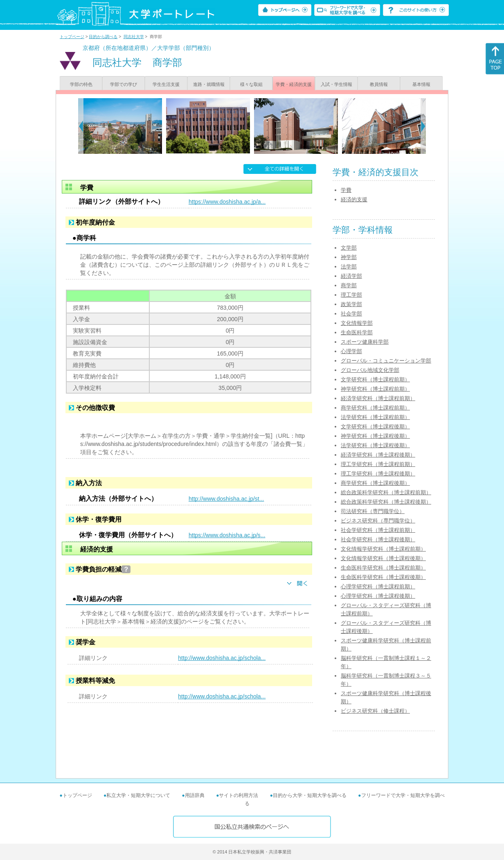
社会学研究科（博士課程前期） (378, 530)
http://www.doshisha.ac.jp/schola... (222, 658)
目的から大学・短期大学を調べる (310, 795)
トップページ (72, 37)
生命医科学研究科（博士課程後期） (383, 577)
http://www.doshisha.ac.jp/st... (226, 499)
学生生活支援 (166, 84)
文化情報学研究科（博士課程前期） (383, 549)
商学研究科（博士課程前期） (375, 408)
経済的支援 (354, 199)
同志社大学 (134, 37)
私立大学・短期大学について (138, 795)
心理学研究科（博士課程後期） (378, 596)
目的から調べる (103, 37)
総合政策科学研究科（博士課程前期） (386, 492)
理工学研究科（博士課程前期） (378, 464)
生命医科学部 (357, 332)
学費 (346, 190)
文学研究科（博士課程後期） (375, 427)
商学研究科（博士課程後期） (375, 483)
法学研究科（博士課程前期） (375, 417)
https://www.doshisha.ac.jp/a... (227, 202)
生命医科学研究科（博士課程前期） (383, 568)
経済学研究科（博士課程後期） (378, 455)
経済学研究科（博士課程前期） (378, 398)
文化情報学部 (357, 323)
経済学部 (351, 276)
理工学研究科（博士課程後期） (378, 474)
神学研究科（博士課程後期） (375, 436)
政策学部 (351, 304)
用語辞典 (195, 795)
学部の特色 (81, 84)
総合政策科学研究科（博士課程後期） (386, 502)
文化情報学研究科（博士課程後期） (383, 558)
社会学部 (351, 314)
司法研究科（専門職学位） (373, 511)
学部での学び (124, 84)
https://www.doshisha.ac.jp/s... (227, 535)
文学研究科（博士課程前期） (375, 379)
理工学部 (351, 295)
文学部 (349, 248)
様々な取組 (251, 84)
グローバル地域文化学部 (370, 370)
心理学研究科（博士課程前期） (378, 586)
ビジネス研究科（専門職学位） (378, 521)
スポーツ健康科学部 (365, 342)
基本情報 (421, 84)
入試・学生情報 (336, 84)
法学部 (349, 267)
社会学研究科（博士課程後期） (378, 539)
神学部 (349, 257)
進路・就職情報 (209, 84)
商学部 (349, 285)
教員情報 (379, 84)
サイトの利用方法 (239, 795)
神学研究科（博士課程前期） (375, 389)
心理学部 (351, 351)
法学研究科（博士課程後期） (375, 445)
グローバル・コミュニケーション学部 (386, 361)
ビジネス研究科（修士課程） (375, 711)
